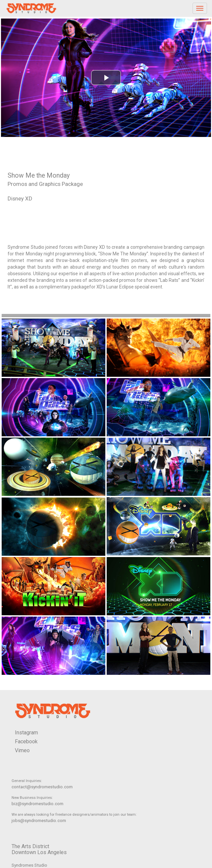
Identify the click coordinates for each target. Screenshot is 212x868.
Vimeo (22, 750)
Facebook (26, 741)
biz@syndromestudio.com (37, 804)
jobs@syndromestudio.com (39, 821)
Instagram (26, 733)
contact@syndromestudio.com (42, 787)
